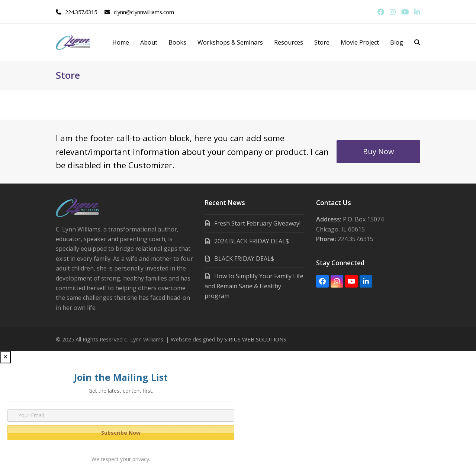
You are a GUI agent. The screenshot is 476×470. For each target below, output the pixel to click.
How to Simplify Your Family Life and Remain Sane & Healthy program (254, 286)
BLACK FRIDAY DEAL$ (244, 259)
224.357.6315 (81, 12)
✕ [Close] (5, 357)
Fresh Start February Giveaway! (257, 223)
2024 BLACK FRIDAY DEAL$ (252, 241)
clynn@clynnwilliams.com (144, 12)
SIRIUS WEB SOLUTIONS (255, 339)
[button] (417, 42)
